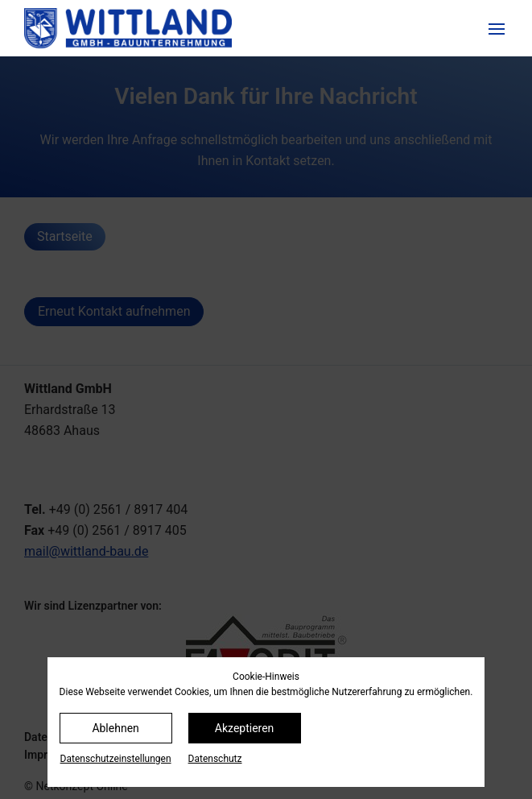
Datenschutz (215, 759)
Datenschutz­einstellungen (116, 759)
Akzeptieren (245, 728)
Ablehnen (115, 728)
